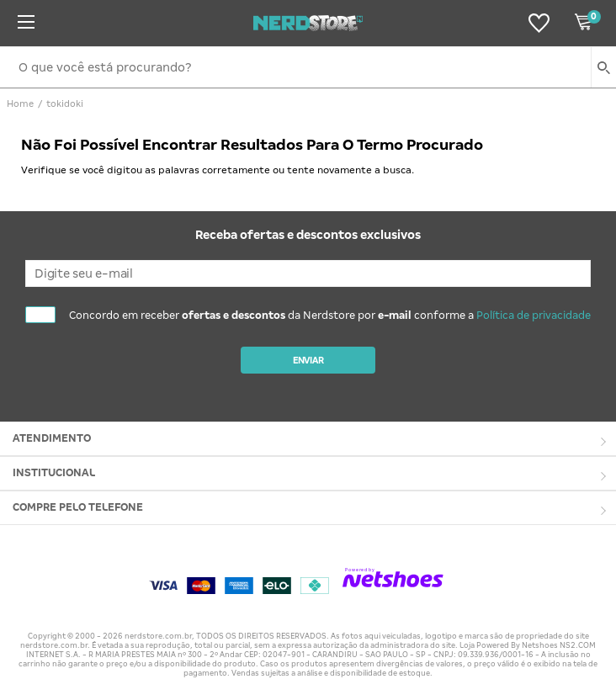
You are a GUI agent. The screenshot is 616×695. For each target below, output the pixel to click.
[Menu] (26, 23)
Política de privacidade (534, 316)
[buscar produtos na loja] (603, 67)
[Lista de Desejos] (539, 23)
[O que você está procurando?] (308, 67)
